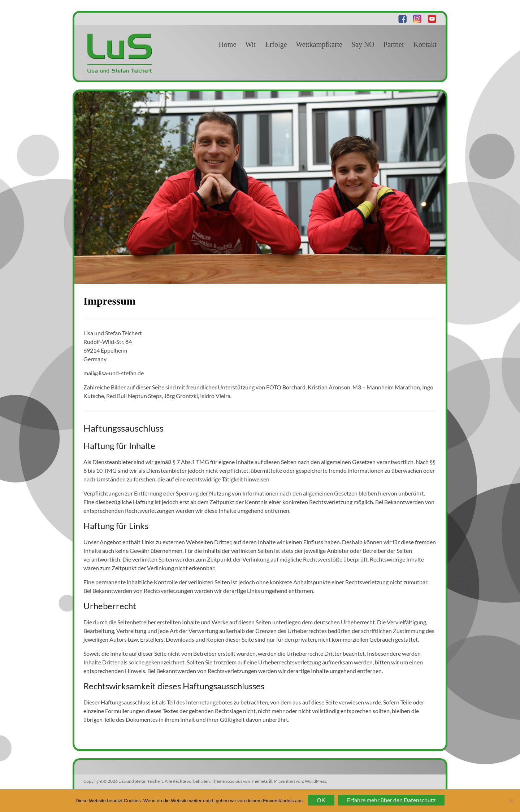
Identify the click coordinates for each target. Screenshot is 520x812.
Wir (251, 44)
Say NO (363, 44)
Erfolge (276, 44)
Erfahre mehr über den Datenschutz (391, 800)
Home (227, 44)
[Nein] (511, 801)
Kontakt (425, 44)
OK (321, 800)
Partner (394, 44)
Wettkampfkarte (319, 44)
